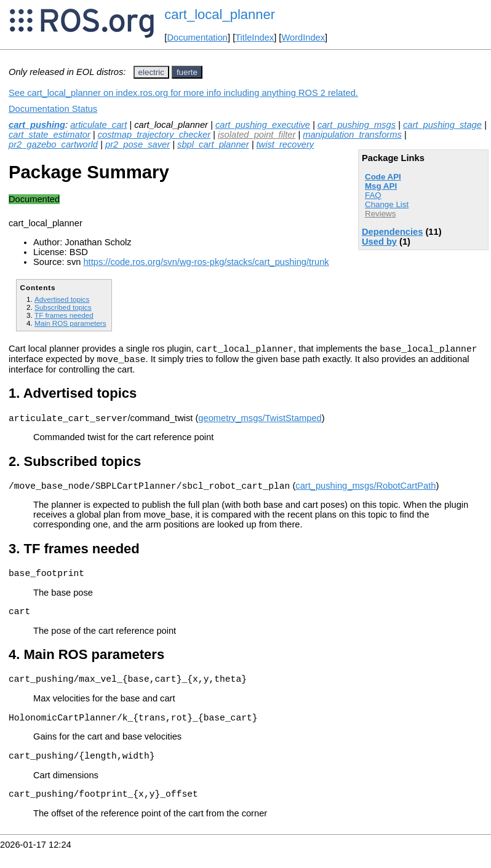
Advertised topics (62, 299)
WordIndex (303, 37)
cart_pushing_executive (263, 125)
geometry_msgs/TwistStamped (260, 424)
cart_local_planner (220, 14)
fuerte (187, 72)
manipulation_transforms (352, 135)
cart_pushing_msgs (357, 125)
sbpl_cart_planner (213, 144)
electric (151, 72)
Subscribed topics (63, 307)
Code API (383, 177)
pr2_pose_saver (138, 144)
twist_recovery (285, 144)
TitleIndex (254, 37)
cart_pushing (37, 125)
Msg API (381, 186)
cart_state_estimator (50, 135)
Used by (379, 242)
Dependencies (392, 232)
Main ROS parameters (70, 323)
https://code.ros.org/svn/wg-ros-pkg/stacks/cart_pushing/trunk (206, 262)
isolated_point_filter (257, 135)
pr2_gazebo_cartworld (53, 144)
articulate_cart (98, 125)
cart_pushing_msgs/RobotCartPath (365, 493)
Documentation (197, 37)
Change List (387, 204)
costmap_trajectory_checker (154, 135)
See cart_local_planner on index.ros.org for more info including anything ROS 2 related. (183, 93)
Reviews (380, 214)
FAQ (373, 195)
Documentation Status (53, 109)
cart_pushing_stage (442, 125)
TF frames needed (64, 315)
